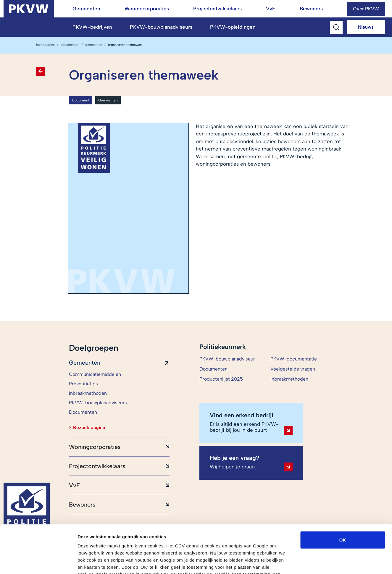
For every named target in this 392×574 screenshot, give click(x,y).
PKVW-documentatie (294, 359)
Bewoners (311, 9)
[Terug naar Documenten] (41, 71)
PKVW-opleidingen (233, 27)
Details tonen (320, 562)
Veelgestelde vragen (293, 369)
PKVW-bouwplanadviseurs (161, 27)
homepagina (45, 45)
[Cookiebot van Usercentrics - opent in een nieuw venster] (38, 562)
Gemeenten (86, 9)
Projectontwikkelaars (217, 9)
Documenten (70, 45)
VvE (271, 9)
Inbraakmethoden (289, 379)
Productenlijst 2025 (221, 379)
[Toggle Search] (336, 27)
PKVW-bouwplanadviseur (227, 359)
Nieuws (366, 27)
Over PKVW (366, 9)
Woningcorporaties (147, 9)
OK (343, 497)
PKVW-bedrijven (92, 27)
